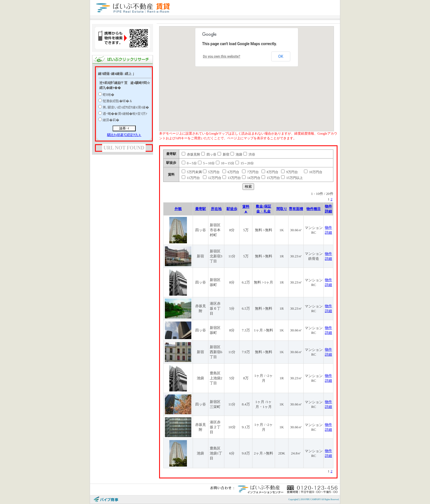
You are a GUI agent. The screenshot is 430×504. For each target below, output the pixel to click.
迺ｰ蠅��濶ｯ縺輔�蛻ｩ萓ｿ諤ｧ (125, 114)
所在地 (216, 209)
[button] (267, 78)
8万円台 (270, 172)
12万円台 (212, 178)
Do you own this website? (222, 56)
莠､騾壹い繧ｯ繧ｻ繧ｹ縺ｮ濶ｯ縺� (126, 107)
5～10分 (206, 163)
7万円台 (250, 172)
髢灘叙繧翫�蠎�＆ (118, 101)
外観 (178, 209)
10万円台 (313, 172)
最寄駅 (201, 209)
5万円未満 (192, 172)
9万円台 (289, 172)
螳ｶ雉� (108, 95)
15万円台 (271, 178)
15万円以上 (292, 178)
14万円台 (251, 178)
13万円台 (232, 178)
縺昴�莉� (111, 120)
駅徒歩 (232, 209)
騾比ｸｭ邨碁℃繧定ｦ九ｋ (124, 135)
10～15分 (225, 163)
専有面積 (296, 209)
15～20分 (245, 163)
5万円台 (211, 172)
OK (281, 56)
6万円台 (231, 172)
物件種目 (314, 209)
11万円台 (191, 178)
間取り (282, 209)
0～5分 (189, 163)
